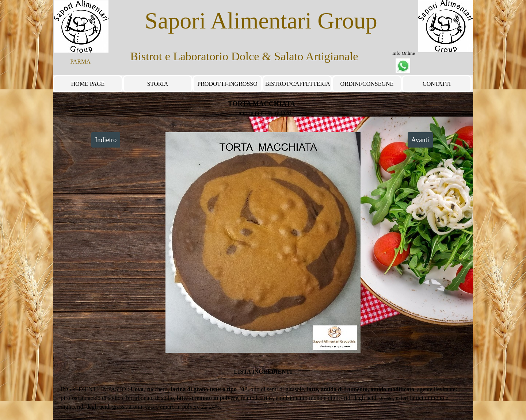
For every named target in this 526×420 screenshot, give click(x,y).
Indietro (106, 140)
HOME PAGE (88, 84)
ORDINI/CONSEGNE (367, 84)
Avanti (420, 140)
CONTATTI (437, 84)
